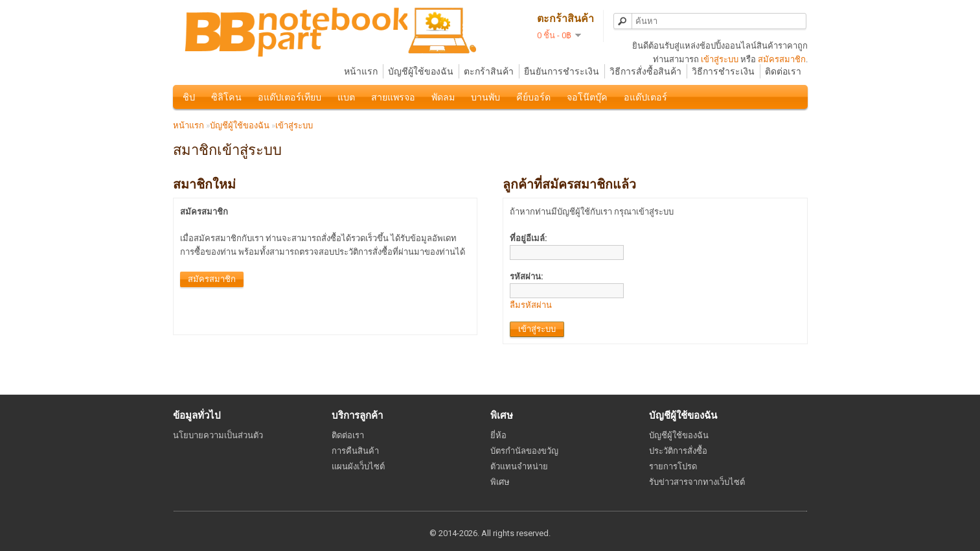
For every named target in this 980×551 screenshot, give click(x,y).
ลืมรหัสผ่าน (531, 305)
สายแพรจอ (393, 97)
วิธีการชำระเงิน (723, 71)
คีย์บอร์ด (533, 97)
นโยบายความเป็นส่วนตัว (218, 435)
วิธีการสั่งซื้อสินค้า (645, 71)
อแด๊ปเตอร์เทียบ (290, 97)
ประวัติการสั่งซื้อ (678, 451)
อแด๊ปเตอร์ (645, 97)
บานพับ (485, 97)
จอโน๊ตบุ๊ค (587, 97)
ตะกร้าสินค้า (489, 71)
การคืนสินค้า (355, 451)
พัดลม (443, 97)
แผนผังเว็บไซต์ (358, 466)
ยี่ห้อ (498, 435)
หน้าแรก (361, 71)
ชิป (189, 97)
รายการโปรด (673, 466)
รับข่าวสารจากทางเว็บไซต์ (697, 482)
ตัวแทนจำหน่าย (519, 466)
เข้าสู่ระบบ (720, 59)
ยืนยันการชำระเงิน (562, 71)
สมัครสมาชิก (782, 59)
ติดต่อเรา (783, 71)
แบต (346, 97)
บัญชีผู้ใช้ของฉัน (421, 71)
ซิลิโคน (226, 97)
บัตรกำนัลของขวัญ (524, 451)
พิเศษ (500, 482)
